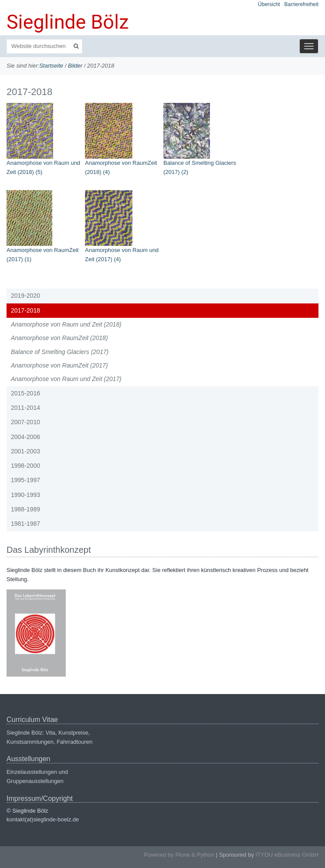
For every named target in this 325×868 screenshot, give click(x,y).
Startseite (51, 66)
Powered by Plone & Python (179, 855)
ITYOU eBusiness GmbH (287, 855)
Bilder (75, 66)
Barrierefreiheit (301, 4)
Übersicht (269, 4)
